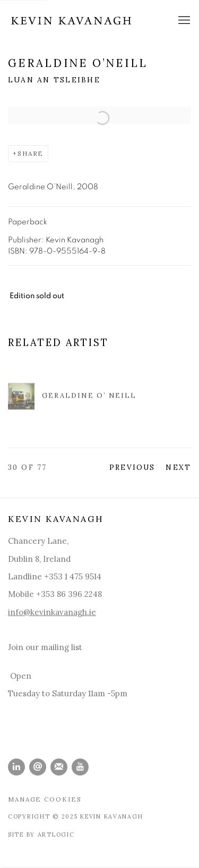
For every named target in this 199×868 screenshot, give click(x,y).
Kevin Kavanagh (72, 20)
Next (178, 467)
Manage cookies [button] (45, 799)
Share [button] (31, 153)
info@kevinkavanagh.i (50, 612)
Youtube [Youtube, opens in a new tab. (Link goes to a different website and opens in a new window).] (80, 767)
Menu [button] (183, 21)
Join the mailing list (59, 767)
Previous (132, 467)
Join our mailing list (45, 647)
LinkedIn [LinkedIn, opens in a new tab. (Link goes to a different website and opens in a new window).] (16, 767)
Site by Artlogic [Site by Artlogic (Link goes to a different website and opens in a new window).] (41, 835)
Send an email (38, 767)
